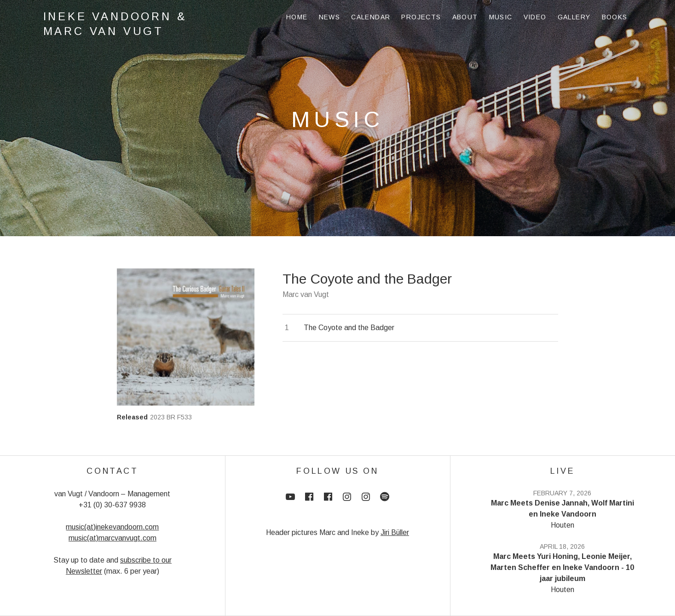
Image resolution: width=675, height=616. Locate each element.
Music (501, 17)
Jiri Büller (395, 532)
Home (297, 17)
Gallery (574, 17)
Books (615, 17)
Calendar (371, 17)
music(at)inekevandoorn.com (112, 527)
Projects (421, 17)
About (465, 17)
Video (535, 17)
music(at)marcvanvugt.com (112, 538)
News (330, 17)
